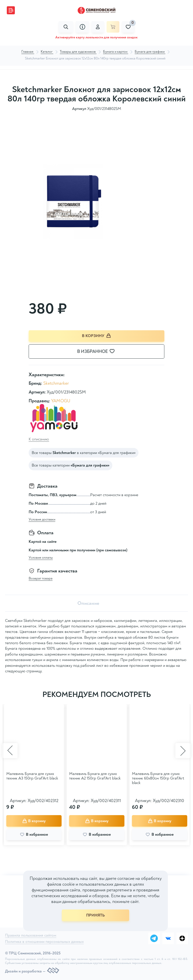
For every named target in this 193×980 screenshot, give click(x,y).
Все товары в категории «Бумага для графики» (84, 453)
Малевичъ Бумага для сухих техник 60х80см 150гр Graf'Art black (158, 778)
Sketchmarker (56, 383)
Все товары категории (70, 465)
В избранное (99, 351)
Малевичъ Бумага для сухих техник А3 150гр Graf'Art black (32, 776)
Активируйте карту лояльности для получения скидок (96, 37)
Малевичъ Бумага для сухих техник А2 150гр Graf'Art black (95, 776)
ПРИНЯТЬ (95, 915)
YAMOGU (61, 401)
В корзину (96, 336)
